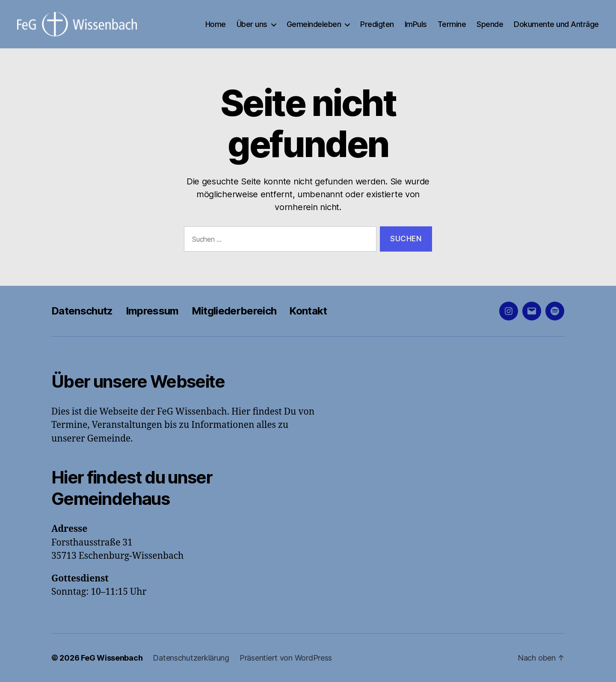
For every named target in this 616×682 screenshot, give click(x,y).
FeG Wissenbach (112, 658)
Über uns (252, 24)
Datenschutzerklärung (191, 658)
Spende (490, 24)
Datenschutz (82, 311)
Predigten (377, 24)
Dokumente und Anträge (556, 24)
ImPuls (416, 24)
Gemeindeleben (314, 24)
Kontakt (308, 311)
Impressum (152, 311)
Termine (452, 24)
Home (216, 24)
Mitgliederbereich (234, 311)
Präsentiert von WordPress (286, 658)
